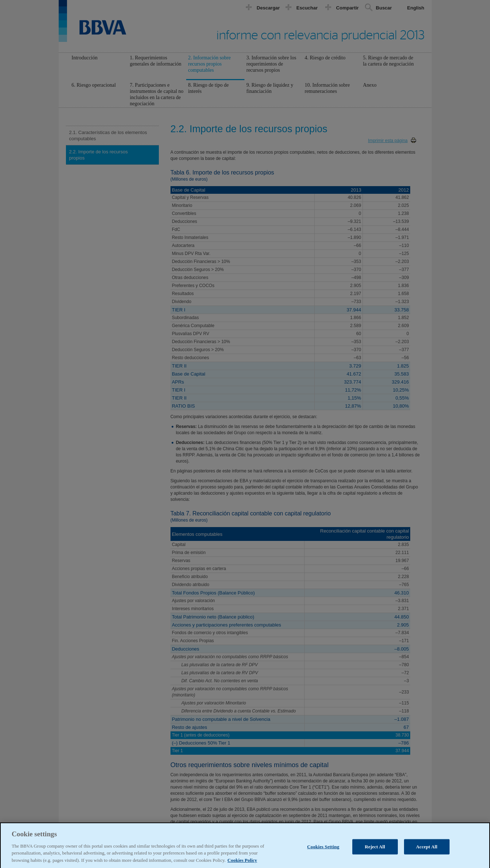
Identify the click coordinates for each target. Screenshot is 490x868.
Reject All (375, 852)
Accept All (427, 852)
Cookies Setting (323, 852)
